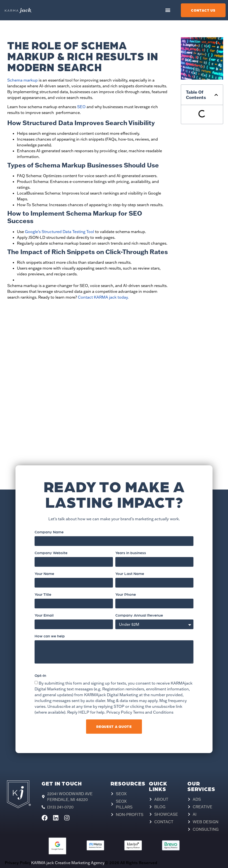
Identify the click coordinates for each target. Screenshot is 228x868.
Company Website (51, 553)
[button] (168, 10)
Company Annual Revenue (139, 615)
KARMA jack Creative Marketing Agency (68, 863)
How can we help (50, 636)
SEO (81, 107)
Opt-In (40, 676)
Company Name (49, 532)
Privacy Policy (18, 863)
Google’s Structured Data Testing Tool (59, 232)
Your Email (44, 615)
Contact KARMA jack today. (103, 297)
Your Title (43, 595)
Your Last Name (130, 574)
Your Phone (126, 595)
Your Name (44, 574)
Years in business (131, 553)
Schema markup (22, 80)
